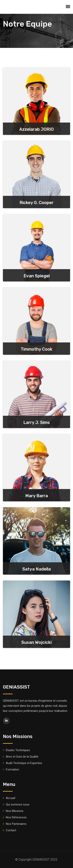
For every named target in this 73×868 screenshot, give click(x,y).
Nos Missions (15, 811)
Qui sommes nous (18, 804)
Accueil (11, 798)
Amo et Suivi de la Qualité (22, 757)
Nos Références (16, 817)
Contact (11, 830)
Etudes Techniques (18, 750)
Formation (12, 769)
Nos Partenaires (16, 824)
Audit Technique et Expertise (24, 763)
